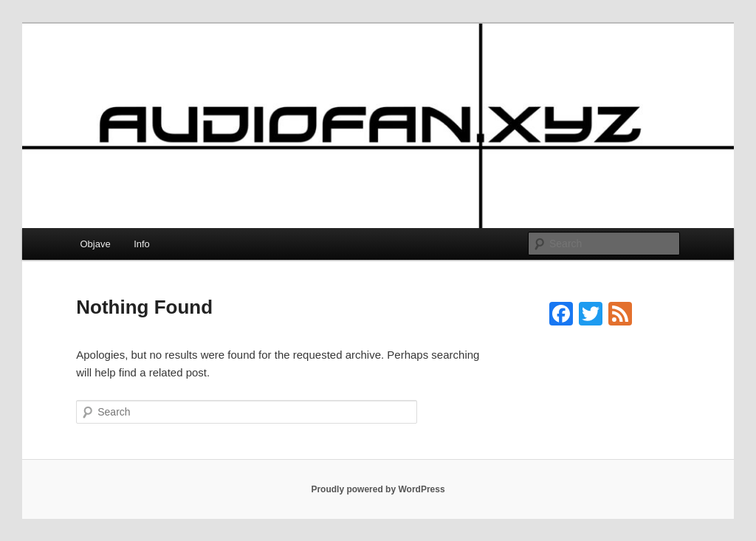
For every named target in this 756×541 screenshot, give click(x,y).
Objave (95, 244)
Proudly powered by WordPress (378, 489)
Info (142, 244)
